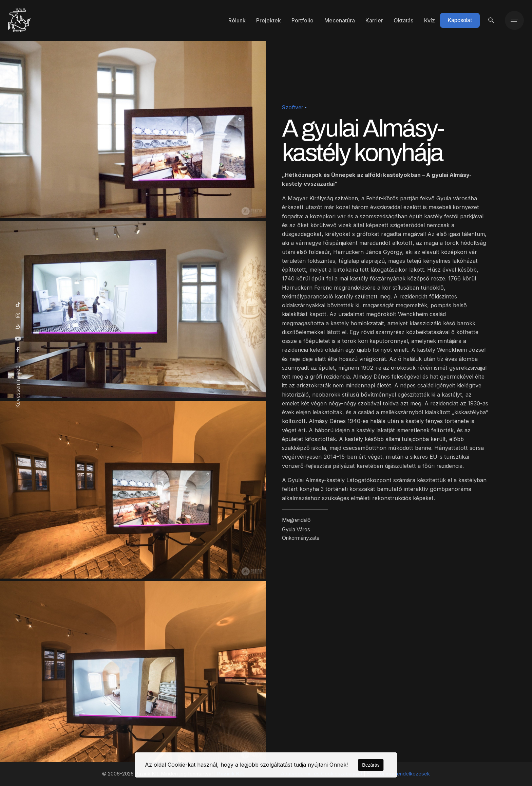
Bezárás (371, 765)
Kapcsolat (460, 20)
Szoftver (293, 107)
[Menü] (514, 20)
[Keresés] (491, 20)
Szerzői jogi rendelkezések (398, 774)
